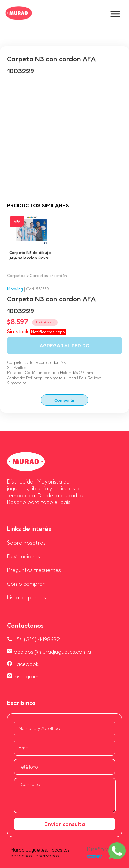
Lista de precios (26, 597)
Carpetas (16, 276)
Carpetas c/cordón (48, 276)
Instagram (23, 676)
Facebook (23, 664)
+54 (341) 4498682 (33, 639)
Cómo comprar (26, 584)
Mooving (15, 289)
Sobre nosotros (26, 543)
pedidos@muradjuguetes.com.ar (50, 652)
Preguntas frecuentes (34, 570)
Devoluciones (23, 556)
